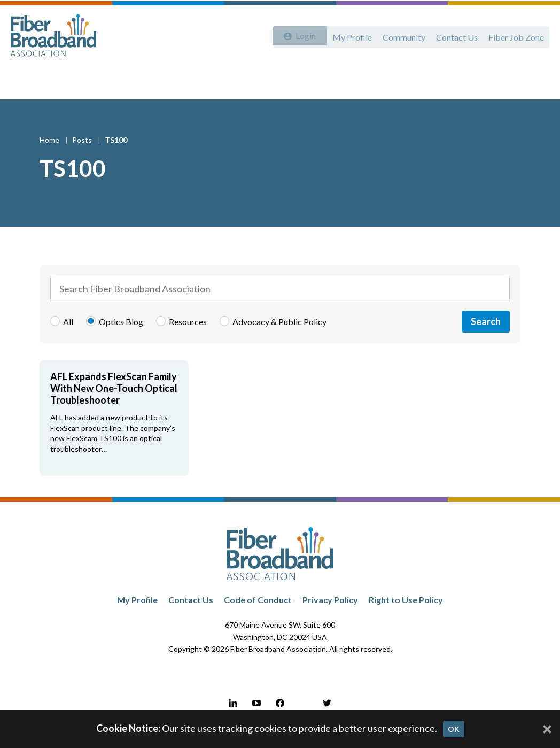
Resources (450, 81)
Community (399, 36)
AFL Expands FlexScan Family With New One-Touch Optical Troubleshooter (114, 398)
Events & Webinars (380, 81)
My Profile (345, 36)
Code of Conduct (258, 609)
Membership (199, 81)
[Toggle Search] (536, 81)
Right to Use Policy (406, 609)
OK (454, 729)
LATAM (499, 81)
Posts (83, 149)
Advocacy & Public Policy (114, 81)
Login (302, 36)
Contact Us (454, 36)
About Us (35, 81)
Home (50, 149)
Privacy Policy (330, 609)
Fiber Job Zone (515, 36)
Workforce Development (283, 81)
